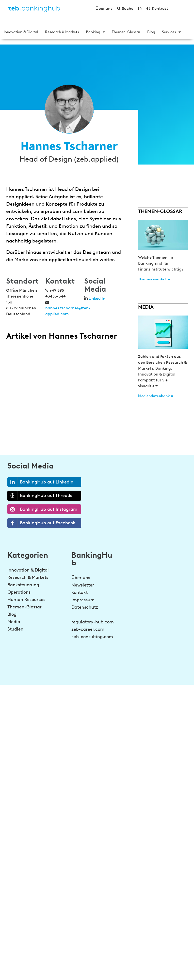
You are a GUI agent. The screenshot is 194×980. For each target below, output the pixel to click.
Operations (19, 592)
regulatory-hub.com (93, 622)
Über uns (81, 578)
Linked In (97, 298)
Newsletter (83, 585)
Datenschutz (85, 607)
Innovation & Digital (21, 32)
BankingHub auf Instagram (42, 509)
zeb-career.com (88, 629)
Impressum (83, 600)
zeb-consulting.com (92, 637)
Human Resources (26, 600)
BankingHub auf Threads (40, 496)
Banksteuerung (23, 585)
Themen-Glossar (126, 32)
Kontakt (80, 592)
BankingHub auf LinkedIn (40, 482)
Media (14, 622)
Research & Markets (62, 32)
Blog (151, 32)
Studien (15, 629)
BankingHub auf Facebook (41, 523)
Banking (95, 32)
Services (171, 32)
